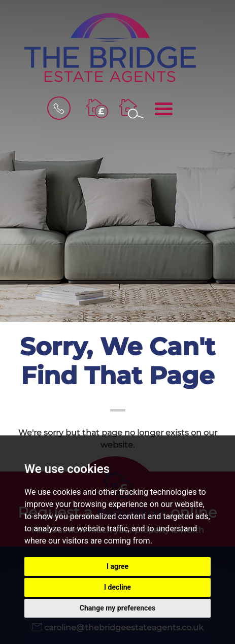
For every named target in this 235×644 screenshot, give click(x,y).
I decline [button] (117, 587)
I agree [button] (117, 566)
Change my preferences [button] (117, 608)
